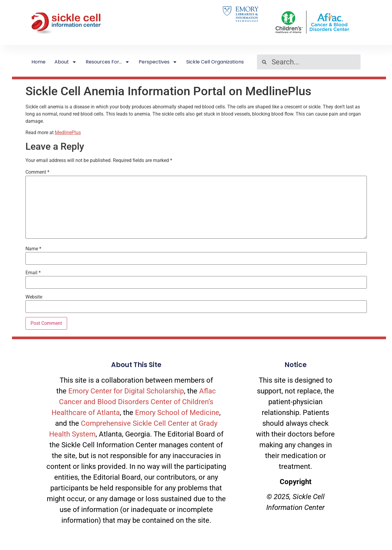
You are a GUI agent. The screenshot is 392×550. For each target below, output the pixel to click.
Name (33, 249)
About (66, 62)
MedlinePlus (68, 132)
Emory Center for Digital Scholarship (126, 391)
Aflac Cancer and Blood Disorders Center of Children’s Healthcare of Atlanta (134, 402)
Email (33, 273)
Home (38, 62)
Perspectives (158, 62)
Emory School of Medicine (177, 413)
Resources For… (108, 62)
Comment (37, 172)
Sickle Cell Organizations (215, 62)
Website (34, 297)
